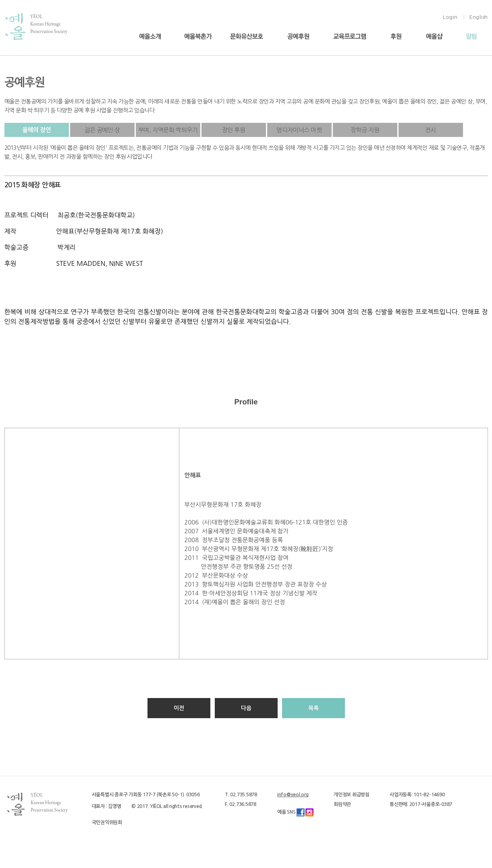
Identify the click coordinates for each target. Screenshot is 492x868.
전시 (431, 130)
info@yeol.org (293, 795)
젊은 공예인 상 (102, 130)
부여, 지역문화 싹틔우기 (168, 130)
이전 (179, 708)
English (479, 17)
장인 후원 (234, 130)
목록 (313, 708)
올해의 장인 (37, 130)
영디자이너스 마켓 (299, 130)
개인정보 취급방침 (352, 795)
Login (450, 17)
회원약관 (342, 804)
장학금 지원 (365, 130)
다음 (246, 708)
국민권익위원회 (107, 822)
